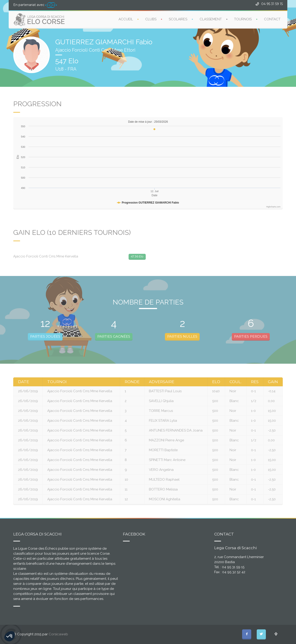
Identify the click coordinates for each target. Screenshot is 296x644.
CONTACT (272, 19)
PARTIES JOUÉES (45, 336)
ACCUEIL (126, 19)
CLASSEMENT (211, 19)
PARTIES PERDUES (251, 336)
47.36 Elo (137, 256)
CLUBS (151, 19)
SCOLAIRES (178, 19)
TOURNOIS (243, 19)
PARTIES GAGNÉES (114, 336)
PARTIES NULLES (182, 336)
